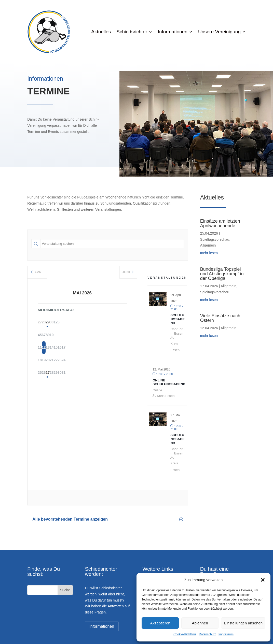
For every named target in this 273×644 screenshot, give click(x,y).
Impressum (226, 634)
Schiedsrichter (132, 32)
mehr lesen (209, 253)
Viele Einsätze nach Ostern (220, 318)
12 (57, 348)
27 (70, 374)
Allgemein (208, 245)
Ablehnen (200, 623)
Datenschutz (207, 634)
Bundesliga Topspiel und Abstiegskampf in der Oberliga (222, 274)
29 (70, 323)
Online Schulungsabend (169, 382)
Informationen (173, 32)
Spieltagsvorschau (215, 239)
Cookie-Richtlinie (185, 634)
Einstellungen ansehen (243, 623)
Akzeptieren (160, 623)
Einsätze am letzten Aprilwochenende (220, 223)
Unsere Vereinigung (219, 32)
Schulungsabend (178, 319)
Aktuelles (101, 32)
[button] (263, 580)
